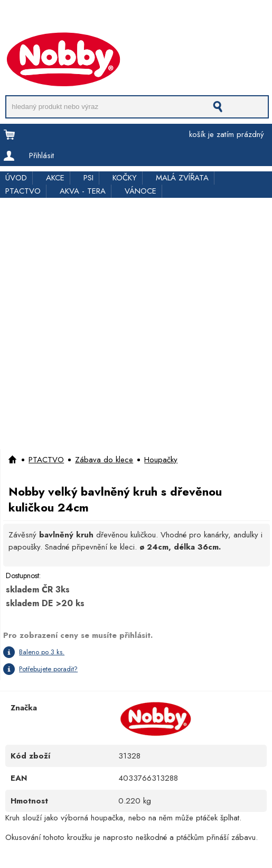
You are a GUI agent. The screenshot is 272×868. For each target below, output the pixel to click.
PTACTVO (23, 191)
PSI (88, 178)
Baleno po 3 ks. (42, 652)
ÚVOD (16, 178)
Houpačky (161, 460)
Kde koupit (226, 17)
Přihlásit (41, 156)
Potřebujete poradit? (48, 669)
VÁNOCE (140, 191)
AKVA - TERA (83, 191)
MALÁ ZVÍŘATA (182, 178)
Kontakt (12, 28)
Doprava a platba (30, 17)
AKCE (55, 178)
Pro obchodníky (98, 17)
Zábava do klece (104, 460)
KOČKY (125, 178)
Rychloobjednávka (167, 17)
